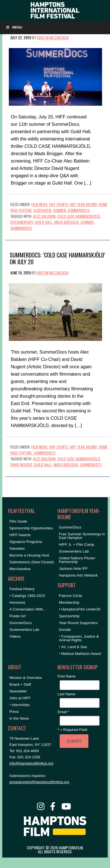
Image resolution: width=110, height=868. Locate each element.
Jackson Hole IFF (73, 569)
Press (14, 712)
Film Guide (18, 521)
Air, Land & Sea (74, 647)
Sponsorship (69, 616)
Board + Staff (20, 684)
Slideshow (42, 210)
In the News (19, 718)
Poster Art (17, 616)
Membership (69, 602)
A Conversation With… (28, 609)
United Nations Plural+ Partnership (77, 560)
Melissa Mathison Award (81, 654)
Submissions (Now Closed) (32, 562)
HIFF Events (59, 204)
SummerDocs (79, 210)
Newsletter (18, 691)
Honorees (17, 602)
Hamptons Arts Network (78, 575)
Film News (39, 204)
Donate (65, 630)
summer (87, 222)
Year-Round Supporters (78, 623)
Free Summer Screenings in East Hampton (82, 536)
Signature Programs (26, 542)
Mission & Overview (26, 678)
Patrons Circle (70, 596)
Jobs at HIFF (20, 698)
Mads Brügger (67, 222)
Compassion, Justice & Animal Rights (79, 638)
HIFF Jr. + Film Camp (76, 545)
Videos (15, 636)
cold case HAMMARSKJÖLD (79, 216)
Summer (59, 210)
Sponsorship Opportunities (31, 528)
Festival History (22, 589)
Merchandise (20, 569)
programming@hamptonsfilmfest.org (39, 782)
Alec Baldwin (44, 216)
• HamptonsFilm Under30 (79, 609)
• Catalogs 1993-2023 (27, 596)
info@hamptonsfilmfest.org (31, 763)
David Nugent (21, 465)
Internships (21, 705)
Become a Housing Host (29, 555)
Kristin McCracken (53, 37)
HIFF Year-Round (83, 204)
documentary (22, 222)
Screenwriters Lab (24, 630)
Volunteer (17, 548)
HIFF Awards (20, 535)
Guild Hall (44, 222)
